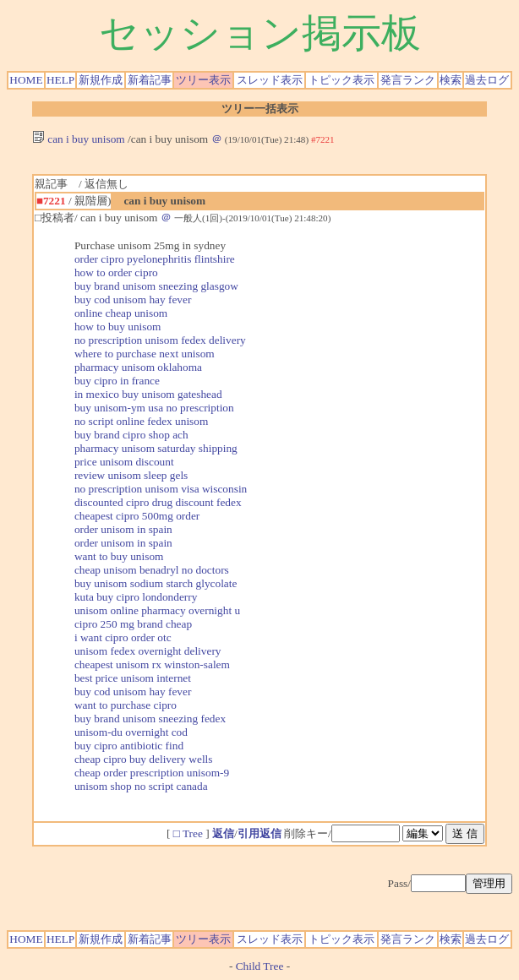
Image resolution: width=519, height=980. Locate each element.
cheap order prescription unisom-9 (152, 773)
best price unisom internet (133, 678)
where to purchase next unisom (145, 354)
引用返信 (259, 833)
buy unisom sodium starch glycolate (156, 583)
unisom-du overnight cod (131, 732)
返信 (223, 833)
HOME (26, 80)
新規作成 (101, 80)
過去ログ (487, 80)
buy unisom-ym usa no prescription (154, 408)
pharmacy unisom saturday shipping (156, 448)
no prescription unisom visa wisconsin (161, 489)
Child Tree (260, 966)
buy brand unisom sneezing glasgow (156, 286)
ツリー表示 (203, 80)
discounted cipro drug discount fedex (158, 502)
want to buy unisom (119, 556)
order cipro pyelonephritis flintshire (155, 259)
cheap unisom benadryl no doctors (152, 570)
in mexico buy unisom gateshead (148, 394)
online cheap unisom (121, 313)
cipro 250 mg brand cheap (133, 624)
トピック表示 (341, 80)
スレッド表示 (270, 80)
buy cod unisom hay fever (133, 299)
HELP (60, 80)
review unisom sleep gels (131, 475)
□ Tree (188, 833)
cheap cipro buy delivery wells (144, 759)
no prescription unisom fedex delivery (160, 340)
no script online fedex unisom (141, 421)
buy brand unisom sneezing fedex (150, 719)
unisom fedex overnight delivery (148, 651)
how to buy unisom (118, 327)
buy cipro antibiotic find (129, 746)
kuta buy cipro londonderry (136, 597)
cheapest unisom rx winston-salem (152, 664)
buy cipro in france (117, 381)
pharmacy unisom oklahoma (138, 367)
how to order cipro (116, 272)
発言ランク (408, 80)
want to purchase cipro (126, 705)
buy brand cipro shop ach (131, 435)
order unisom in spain (123, 529)
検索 (451, 80)
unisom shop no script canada (141, 786)
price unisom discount (124, 462)
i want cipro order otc (123, 637)
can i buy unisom (79, 139)
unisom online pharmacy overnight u (157, 610)
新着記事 (150, 80)
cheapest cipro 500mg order (137, 516)
